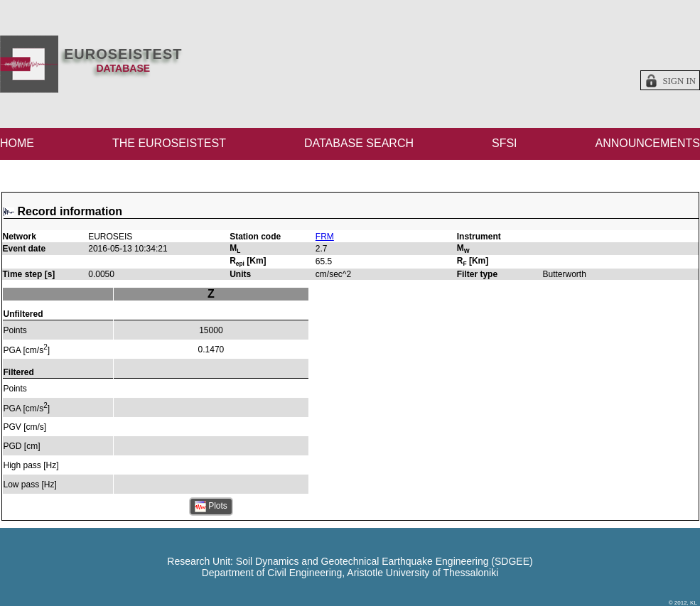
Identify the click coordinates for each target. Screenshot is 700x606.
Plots (211, 507)
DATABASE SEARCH (359, 143)
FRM (325, 237)
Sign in (679, 81)
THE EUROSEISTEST (169, 143)
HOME (17, 143)
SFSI (505, 143)
